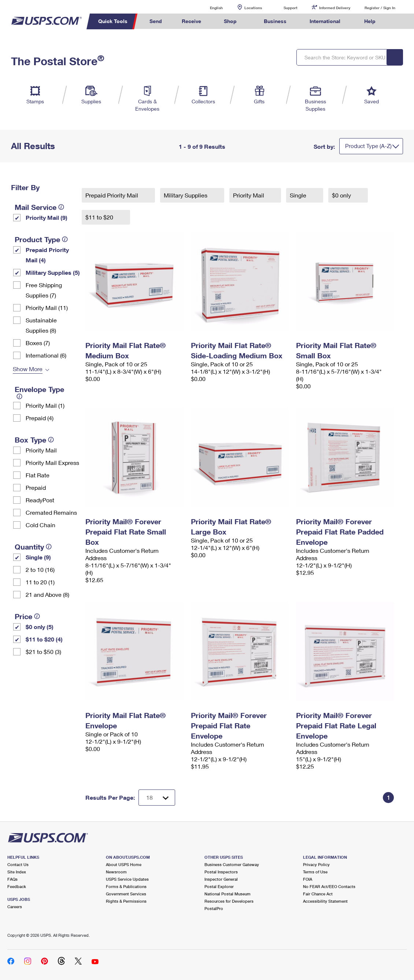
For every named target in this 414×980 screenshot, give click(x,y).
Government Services (126, 894)
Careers (15, 907)
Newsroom (116, 872)
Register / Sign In (380, 8)
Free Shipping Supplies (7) (44, 290)
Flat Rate (38, 475)
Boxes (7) (38, 343)
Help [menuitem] (370, 21)
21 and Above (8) (47, 594)
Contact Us (18, 864)
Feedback (17, 886)
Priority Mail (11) (47, 308)
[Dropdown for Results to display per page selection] (157, 798)
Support (291, 8)
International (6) (46, 355)
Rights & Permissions (126, 901)
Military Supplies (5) (53, 272)
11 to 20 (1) (40, 582)
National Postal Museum (228, 894)
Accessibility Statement (325, 901)
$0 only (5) (40, 627)
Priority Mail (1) (45, 405)
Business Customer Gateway (232, 864)
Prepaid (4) (40, 418)
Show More (28, 369)
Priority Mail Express (52, 463)
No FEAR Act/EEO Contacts (329, 886)
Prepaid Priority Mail (112, 195)
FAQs (12, 879)
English (209, 8)
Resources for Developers (229, 901)
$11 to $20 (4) (44, 639)
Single (299, 195)
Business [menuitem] (275, 21)
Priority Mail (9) (47, 217)
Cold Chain (40, 525)
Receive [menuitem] (191, 21)
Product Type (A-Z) (368, 146)
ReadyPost (40, 500)
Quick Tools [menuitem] (113, 21)
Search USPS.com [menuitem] (399, 21)
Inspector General (221, 879)
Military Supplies (186, 195)
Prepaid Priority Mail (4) (47, 255)
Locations (253, 8)
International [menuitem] (325, 21)
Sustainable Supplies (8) (41, 325)
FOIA (308, 879)
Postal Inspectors (221, 872)
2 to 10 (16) (40, 569)
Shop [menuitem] (230, 21)
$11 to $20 (100, 217)
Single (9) (38, 557)
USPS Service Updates (127, 879)
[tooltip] (61, 207)
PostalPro (214, 908)
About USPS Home (124, 864)
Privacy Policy (316, 864)
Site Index (17, 872)
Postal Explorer (219, 886)
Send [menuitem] (156, 21)
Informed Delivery (335, 8)
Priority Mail (41, 450)
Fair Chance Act (318, 894)
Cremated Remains (51, 512)
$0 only (342, 195)
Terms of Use (315, 872)
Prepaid (36, 487)
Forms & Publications (126, 886)
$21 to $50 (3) (43, 652)
